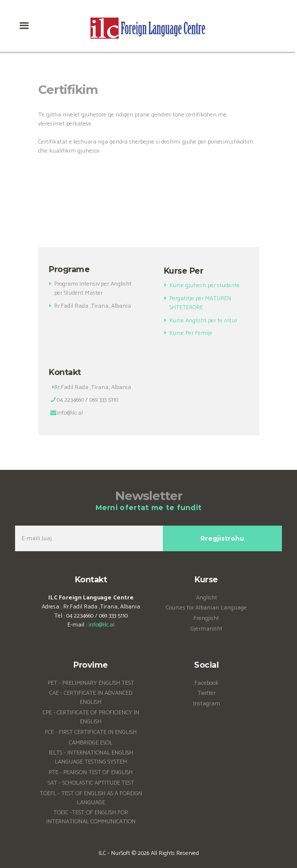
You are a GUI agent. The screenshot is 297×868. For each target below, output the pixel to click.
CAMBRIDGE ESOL (91, 743)
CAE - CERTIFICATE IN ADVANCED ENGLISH (91, 698)
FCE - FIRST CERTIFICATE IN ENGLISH (91, 732)
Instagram (207, 704)
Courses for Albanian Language (206, 608)
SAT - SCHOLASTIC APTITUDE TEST (91, 783)
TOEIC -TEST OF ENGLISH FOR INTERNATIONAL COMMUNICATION (91, 817)
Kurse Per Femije (192, 333)
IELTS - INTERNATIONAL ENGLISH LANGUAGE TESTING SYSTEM (91, 757)
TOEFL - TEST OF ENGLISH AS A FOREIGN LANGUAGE (91, 798)
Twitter (207, 693)
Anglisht (207, 598)
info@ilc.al (102, 625)
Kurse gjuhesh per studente (205, 285)
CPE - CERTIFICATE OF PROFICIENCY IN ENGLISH (91, 717)
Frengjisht (206, 618)
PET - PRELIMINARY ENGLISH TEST (91, 683)
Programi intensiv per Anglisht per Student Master (93, 288)
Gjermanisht (207, 629)
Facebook (207, 683)
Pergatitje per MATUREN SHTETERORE (200, 303)
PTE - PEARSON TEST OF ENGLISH (91, 772)
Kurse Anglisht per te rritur (203, 321)
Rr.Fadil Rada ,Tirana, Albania (93, 306)
